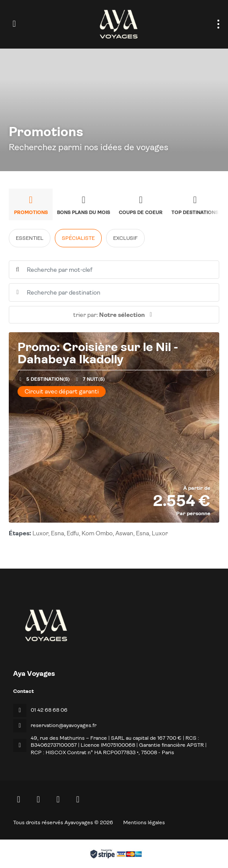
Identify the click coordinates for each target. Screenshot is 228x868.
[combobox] (114, 292)
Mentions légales (144, 822)
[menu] (218, 24)
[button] (114, 315)
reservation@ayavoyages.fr (64, 725)
